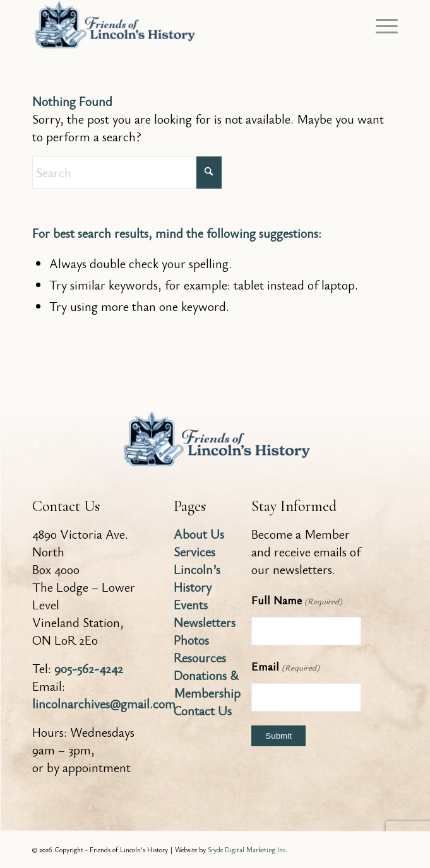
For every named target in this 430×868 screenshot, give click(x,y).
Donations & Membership (207, 684)
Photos (191, 640)
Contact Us (203, 711)
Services (194, 552)
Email (285, 668)
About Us (199, 534)
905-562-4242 (89, 668)
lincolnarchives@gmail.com (104, 704)
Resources (200, 658)
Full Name (296, 601)
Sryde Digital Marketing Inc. (248, 849)
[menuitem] (380, 25)
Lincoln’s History (197, 578)
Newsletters (205, 622)
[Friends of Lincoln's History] (178, 25)
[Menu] (380, 25)
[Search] (127, 173)
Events (191, 605)
